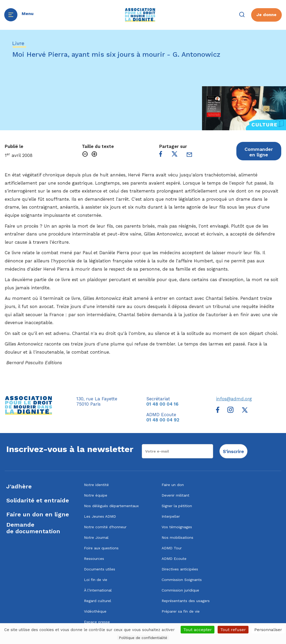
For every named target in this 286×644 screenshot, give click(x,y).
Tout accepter (198, 630)
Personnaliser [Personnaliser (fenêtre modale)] (268, 630)
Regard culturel (98, 601)
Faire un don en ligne (38, 514)
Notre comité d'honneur (105, 527)
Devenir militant (175, 495)
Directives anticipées (180, 569)
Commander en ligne (259, 152)
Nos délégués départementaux (111, 506)
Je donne (266, 15)
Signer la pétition (177, 506)
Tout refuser (233, 630)
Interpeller (171, 516)
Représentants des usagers (186, 601)
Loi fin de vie (96, 580)
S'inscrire (233, 451)
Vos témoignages (177, 527)
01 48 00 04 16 (162, 404)
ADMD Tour (172, 548)
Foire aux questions (101, 548)
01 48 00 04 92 (163, 420)
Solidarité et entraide (38, 500)
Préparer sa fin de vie (181, 611)
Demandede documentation (33, 528)
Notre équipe (96, 495)
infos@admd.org (234, 399)
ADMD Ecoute (174, 559)
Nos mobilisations (177, 537)
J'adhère (19, 486)
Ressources (94, 559)
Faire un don (173, 485)
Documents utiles (100, 569)
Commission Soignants (182, 580)
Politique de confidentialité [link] (143, 638)
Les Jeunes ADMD (100, 516)
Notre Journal (96, 537)
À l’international (98, 590)
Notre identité (96, 485)
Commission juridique (180, 590)
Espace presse (97, 622)
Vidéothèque (95, 611)
